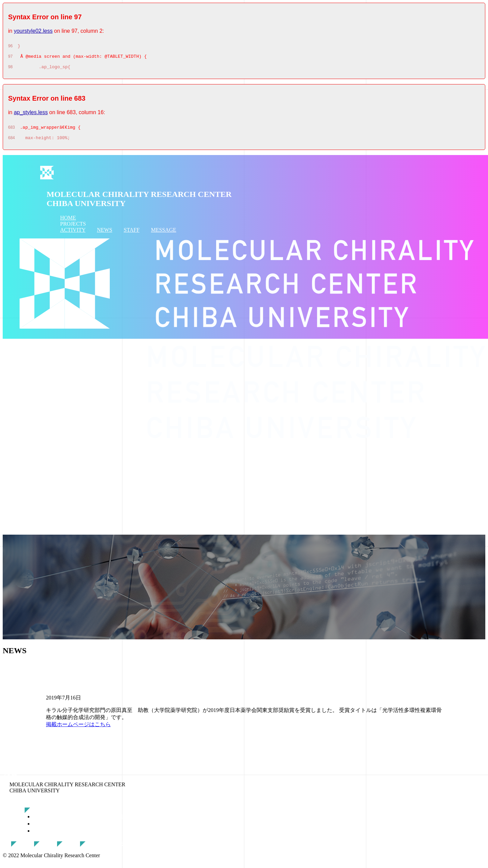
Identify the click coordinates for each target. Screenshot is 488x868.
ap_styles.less (31, 115)
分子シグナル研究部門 (69, 829)
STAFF (132, 235)
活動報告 (30, 848)
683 (11, 131)
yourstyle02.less (33, 31)
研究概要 (44, 814)
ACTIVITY (73, 235)
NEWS (105, 235)
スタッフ (76, 848)
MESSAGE (164, 235)
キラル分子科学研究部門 (71, 836)
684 (11, 143)
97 (10, 58)
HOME (68, 223)
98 (10, 70)
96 (10, 47)
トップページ (19, 802)
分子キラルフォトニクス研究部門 (82, 822)
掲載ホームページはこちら (78, 729)
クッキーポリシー (110, 848)
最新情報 (53, 848)
